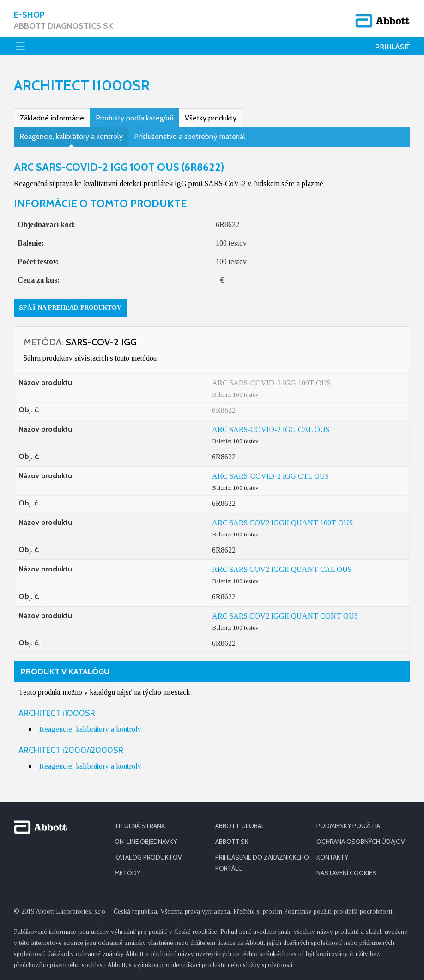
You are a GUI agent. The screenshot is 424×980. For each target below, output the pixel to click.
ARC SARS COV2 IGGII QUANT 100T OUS (282, 523)
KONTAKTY (332, 857)
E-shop (64, 21)
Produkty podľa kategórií (134, 118)
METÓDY (127, 873)
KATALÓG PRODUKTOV (148, 857)
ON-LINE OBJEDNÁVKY (146, 842)
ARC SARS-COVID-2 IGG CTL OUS (270, 476)
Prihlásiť (393, 47)
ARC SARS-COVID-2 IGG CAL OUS (271, 430)
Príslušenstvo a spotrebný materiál (190, 136)
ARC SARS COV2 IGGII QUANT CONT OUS (285, 616)
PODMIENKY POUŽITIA (348, 826)
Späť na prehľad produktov (70, 308)
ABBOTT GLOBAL (240, 826)
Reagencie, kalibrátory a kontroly (71, 136)
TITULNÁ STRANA (140, 826)
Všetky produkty (211, 118)
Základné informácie (52, 118)
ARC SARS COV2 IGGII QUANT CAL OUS (282, 569)
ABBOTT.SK (232, 842)
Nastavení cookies (346, 873)
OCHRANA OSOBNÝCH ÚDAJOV (361, 842)
